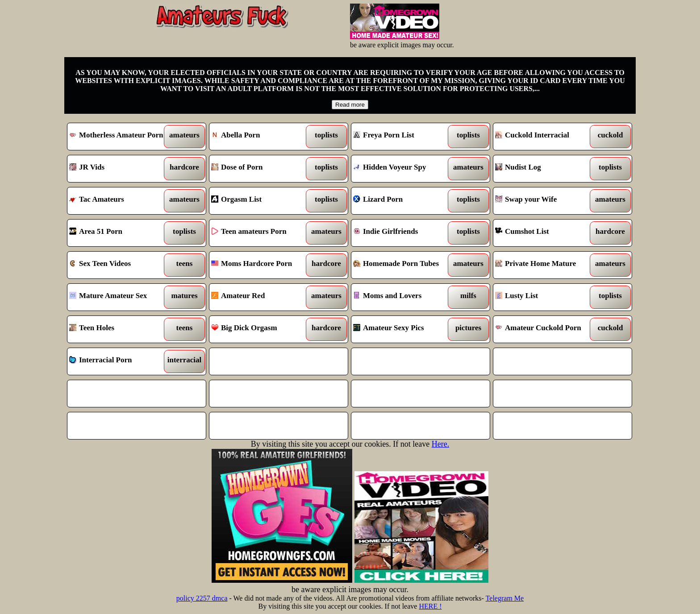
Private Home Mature (545, 265)
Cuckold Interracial (545, 137)
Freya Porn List (403, 137)
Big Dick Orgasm (261, 329)
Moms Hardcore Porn (261, 265)
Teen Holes (119, 329)
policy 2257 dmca (202, 598)
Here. (440, 444)
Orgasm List (261, 201)
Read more (350, 105)
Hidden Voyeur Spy (403, 169)
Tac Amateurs (119, 201)
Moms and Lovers (403, 297)
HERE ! (430, 606)
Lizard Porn (403, 201)
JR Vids (119, 169)
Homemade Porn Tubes (403, 265)
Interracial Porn (119, 361)
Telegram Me (505, 598)
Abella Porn (261, 137)
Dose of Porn (261, 169)
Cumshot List (545, 233)
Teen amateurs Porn (261, 233)
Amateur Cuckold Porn (545, 329)
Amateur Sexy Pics (403, 329)
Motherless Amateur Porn (119, 137)
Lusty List (545, 297)
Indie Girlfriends (403, 233)
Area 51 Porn (119, 233)
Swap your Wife (545, 201)
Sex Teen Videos (119, 265)
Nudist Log (545, 169)
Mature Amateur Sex (119, 297)
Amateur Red (261, 297)
